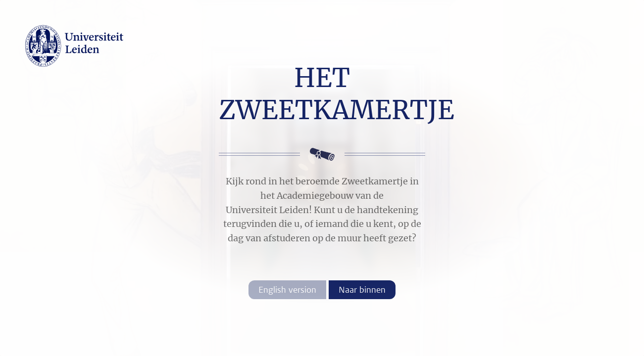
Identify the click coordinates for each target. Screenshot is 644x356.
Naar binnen (362, 290)
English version (287, 290)
